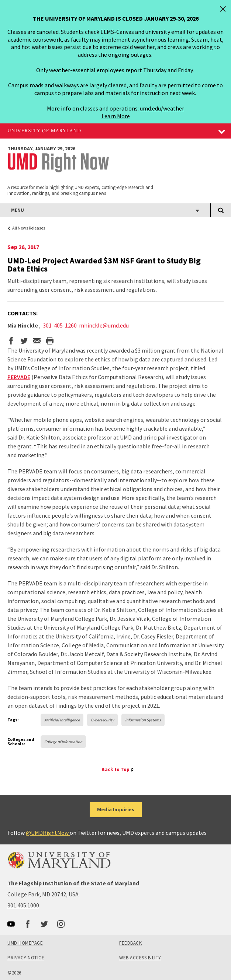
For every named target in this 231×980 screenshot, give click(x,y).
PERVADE (19, 377)
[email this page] (37, 342)
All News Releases (29, 228)
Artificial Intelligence (62, 720)
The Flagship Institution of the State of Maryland (73, 883)
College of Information (63, 742)
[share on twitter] (24, 342)
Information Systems (143, 720)
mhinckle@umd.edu (104, 325)
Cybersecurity (102, 720)
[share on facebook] (11, 342)
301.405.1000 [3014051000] (23, 905)
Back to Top (115, 769)
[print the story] (50, 342)
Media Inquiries (116, 809)
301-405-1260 (60, 325)
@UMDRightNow (48, 833)
